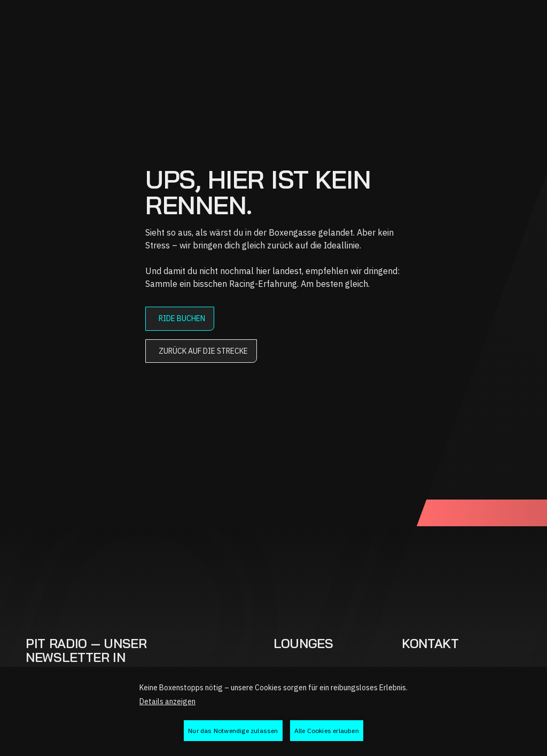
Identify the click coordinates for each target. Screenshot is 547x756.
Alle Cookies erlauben (327, 731)
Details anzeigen (167, 702)
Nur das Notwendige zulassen (233, 731)
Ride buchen (182, 318)
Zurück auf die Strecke (203, 351)
